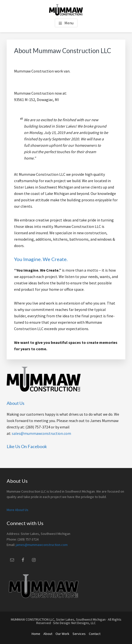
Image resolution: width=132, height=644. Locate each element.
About (48, 634)
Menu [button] (69, 23)
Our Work (62, 634)
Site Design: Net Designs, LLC (74, 623)
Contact (95, 634)
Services (79, 634)
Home (36, 634)
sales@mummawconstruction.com (41, 433)
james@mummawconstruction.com (42, 545)
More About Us (18, 510)
